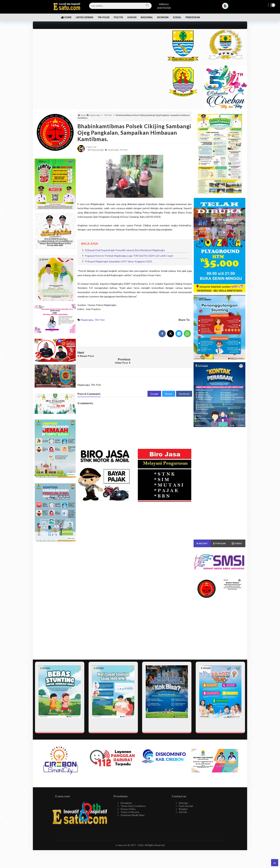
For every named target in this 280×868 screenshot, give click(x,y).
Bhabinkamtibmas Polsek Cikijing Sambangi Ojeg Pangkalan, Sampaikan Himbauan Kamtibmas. (134, 133)
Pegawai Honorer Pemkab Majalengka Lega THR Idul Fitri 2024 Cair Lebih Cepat (129, 256)
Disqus (169, 387)
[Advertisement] (96, 54)
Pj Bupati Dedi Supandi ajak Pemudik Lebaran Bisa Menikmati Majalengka (125, 250)
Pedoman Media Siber (133, 815)
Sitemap (183, 803)
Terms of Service (130, 812)
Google (154, 387)
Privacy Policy (128, 809)
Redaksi (183, 809)
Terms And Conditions (133, 806)
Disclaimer (126, 803)
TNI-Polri (99, 320)
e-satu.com (121, 845)
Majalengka (87, 320)
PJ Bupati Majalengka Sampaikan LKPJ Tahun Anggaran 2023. (119, 261)
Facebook (184, 387)
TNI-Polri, (124, 150)
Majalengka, (114, 150)
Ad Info (183, 812)
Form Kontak (186, 806)
